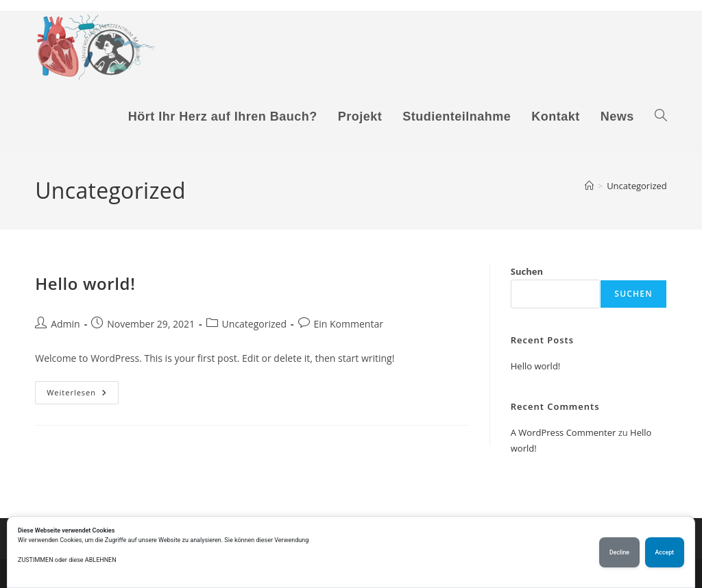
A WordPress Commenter (564, 432)
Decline (619, 552)
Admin (65, 324)
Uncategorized (637, 186)
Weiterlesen (83, 395)
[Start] (589, 186)
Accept (665, 552)
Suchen (527, 271)
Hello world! (85, 283)
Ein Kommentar (349, 324)
